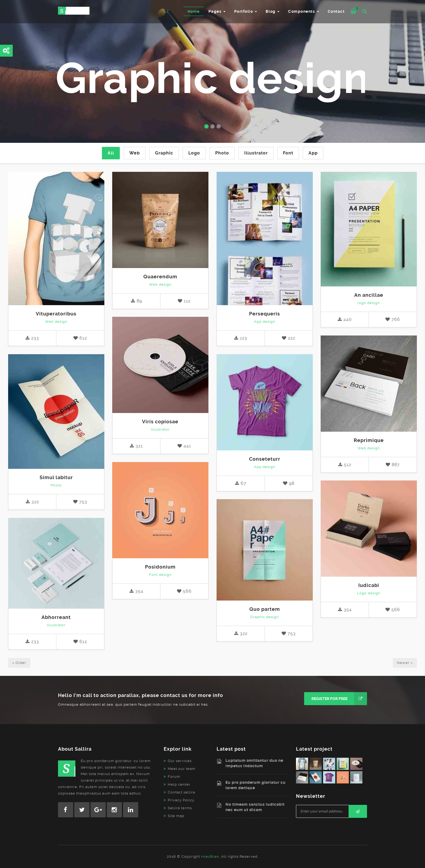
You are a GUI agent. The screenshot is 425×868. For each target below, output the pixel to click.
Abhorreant (56, 617)
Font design (160, 575)
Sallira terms (180, 808)
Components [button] (304, 11)
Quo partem (265, 609)
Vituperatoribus (56, 314)
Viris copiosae (160, 422)
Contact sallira (181, 792)
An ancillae (369, 295)
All (111, 153)
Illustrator (256, 153)
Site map (176, 816)
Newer (405, 663)
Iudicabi (369, 585)
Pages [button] (217, 11)
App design (265, 322)
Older (19, 663)
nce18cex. (211, 856)
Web (135, 153)
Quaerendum (160, 277)
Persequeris (265, 314)
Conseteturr (265, 459)
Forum (174, 777)
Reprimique (369, 440)
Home (194, 11)
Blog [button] (273, 11)
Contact (336, 11)
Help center (179, 784)
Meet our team (182, 769)
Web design (56, 322)
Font (288, 153)
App (313, 153)
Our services (180, 761)
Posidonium (160, 567)
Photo (222, 153)
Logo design (369, 593)
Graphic (164, 153)
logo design (369, 303)
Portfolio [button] (246, 11)
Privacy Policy (181, 800)
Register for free (339, 699)
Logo (194, 153)
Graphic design (265, 617)
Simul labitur (56, 477)
